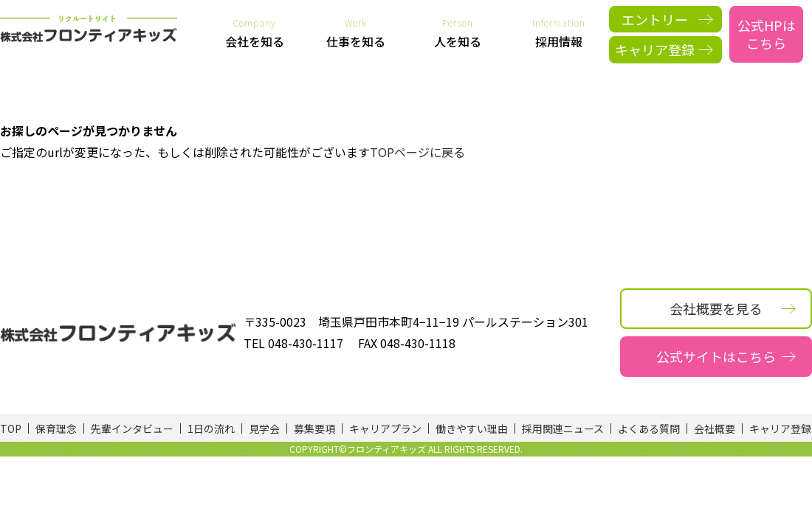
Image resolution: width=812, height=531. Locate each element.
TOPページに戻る (417, 152)
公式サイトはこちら (716, 356)
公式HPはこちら (767, 34)
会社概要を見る (716, 308)
